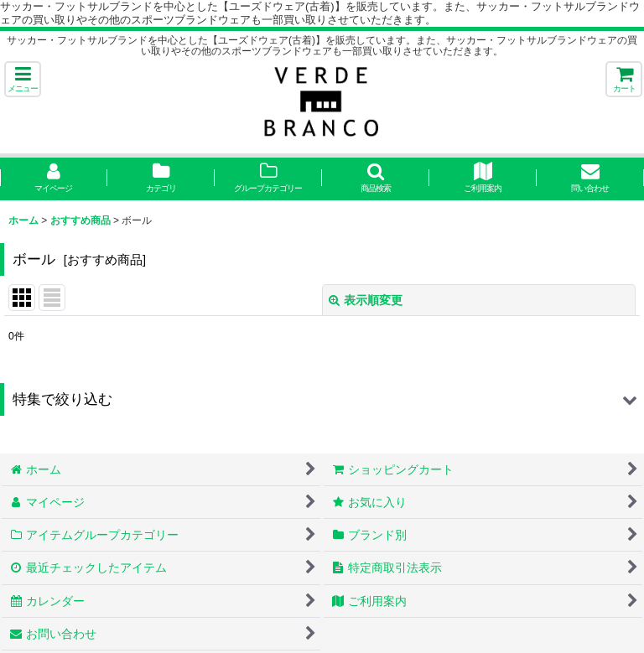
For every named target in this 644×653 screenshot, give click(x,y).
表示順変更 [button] (366, 300)
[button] (23, 79)
